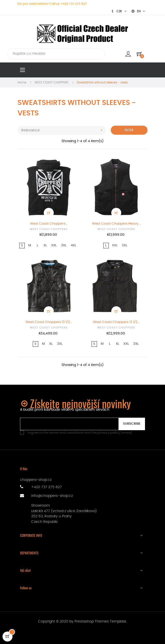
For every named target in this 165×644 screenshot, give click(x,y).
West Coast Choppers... (49, 224)
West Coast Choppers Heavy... (116, 224)
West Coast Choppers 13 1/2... (49, 322)
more (126, 433)
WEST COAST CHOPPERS (49, 229)
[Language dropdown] (138, 11)
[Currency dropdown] (119, 11)
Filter (129, 130)
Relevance (63, 130)
